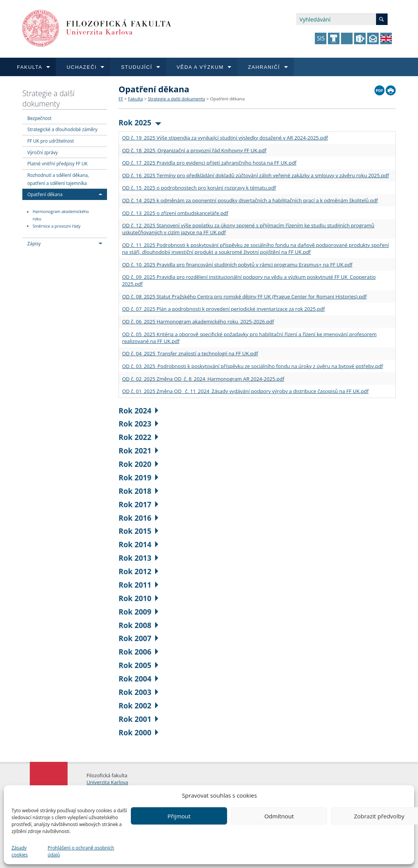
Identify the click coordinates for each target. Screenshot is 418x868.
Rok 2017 (138, 504)
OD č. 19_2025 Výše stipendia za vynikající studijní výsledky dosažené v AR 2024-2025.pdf (225, 138)
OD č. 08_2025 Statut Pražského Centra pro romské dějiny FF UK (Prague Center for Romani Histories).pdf (244, 297)
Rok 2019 (138, 477)
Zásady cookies (20, 851)
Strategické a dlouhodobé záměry (62, 129)
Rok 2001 (138, 719)
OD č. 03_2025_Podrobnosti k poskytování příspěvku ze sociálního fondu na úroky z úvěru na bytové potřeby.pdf (252, 366)
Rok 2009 (138, 612)
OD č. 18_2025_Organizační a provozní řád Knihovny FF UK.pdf (194, 150)
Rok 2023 (138, 424)
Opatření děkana (45, 194)
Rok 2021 (138, 451)
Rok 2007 (138, 638)
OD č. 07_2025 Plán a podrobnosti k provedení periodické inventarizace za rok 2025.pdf (223, 309)
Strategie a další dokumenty (48, 98)
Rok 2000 (138, 732)
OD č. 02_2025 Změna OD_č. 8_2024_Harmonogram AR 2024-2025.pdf (203, 379)
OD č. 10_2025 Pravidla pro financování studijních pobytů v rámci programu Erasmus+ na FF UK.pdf (237, 265)
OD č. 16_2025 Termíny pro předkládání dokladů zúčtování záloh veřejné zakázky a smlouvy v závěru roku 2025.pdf (255, 175)
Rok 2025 (140, 122)
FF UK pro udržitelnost (51, 141)
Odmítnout (279, 816)
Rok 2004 (138, 679)
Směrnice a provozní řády (57, 226)
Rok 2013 (138, 558)
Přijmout (179, 816)
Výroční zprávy (43, 152)
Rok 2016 (138, 518)
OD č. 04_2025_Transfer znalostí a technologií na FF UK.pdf (190, 353)
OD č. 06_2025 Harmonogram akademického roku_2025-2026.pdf (198, 322)
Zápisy (34, 243)
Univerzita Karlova (107, 782)
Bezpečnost (39, 118)
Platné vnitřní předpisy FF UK (57, 163)
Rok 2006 (138, 652)
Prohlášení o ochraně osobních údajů (81, 851)
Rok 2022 (138, 437)
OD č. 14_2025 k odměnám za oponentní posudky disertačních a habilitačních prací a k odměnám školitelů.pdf (250, 200)
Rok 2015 (138, 531)
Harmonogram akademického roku (61, 216)
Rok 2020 (138, 464)
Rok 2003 (138, 692)
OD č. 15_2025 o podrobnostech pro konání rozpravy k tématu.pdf (199, 188)
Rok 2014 (138, 544)
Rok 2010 (138, 598)
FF (121, 99)
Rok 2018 (138, 491)
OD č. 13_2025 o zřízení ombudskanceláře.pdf (175, 213)
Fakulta (135, 99)
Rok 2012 (138, 571)
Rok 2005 (138, 665)
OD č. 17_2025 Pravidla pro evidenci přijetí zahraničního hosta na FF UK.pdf (209, 163)
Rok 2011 (138, 585)
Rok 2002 (138, 706)
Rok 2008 (138, 625)
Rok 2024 (138, 411)
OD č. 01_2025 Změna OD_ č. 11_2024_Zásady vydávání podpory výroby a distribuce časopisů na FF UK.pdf (245, 391)
